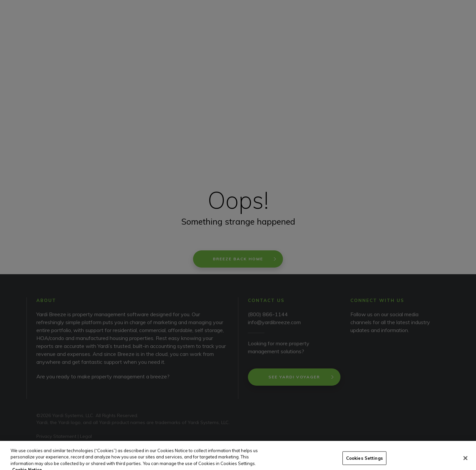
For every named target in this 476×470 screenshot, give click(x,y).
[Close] (465, 462)
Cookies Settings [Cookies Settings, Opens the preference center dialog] (364, 462)
